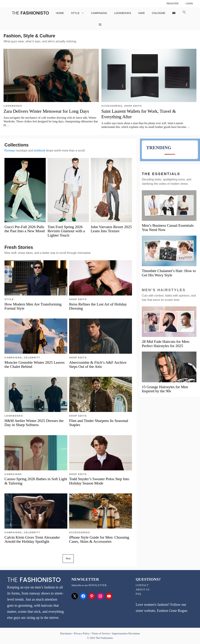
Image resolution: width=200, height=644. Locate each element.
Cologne (158, 13)
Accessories (112, 106)
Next (68, 559)
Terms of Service (101, 633)
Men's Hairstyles (164, 290)
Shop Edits (133, 106)
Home (60, 13)
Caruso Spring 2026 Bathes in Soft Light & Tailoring (36, 481)
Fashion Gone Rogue (172, 611)
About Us (143, 590)
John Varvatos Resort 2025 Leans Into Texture (111, 229)
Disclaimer (66, 633)
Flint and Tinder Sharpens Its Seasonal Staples (99, 423)
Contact (142, 585)
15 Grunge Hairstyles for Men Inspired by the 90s (165, 389)
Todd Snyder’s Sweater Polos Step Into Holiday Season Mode (99, 481)
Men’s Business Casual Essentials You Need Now (168, 227)
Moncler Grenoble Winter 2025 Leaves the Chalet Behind (35, 364)
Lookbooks (123, 13)
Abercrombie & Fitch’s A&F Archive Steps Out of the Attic (98, 364)
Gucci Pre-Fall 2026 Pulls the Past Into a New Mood (25, 229)
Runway (10, 151)
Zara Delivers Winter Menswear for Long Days (46, 111)
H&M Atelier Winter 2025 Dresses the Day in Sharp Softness (34, 423)
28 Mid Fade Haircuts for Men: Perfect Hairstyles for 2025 (166, 344)
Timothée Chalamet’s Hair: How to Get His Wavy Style (169, 273)
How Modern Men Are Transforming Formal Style (33, 306)
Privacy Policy (82, 633)
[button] (184, 13)
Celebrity (32, 358)
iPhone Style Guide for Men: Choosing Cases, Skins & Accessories (99, 539)
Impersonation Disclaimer (126, 633)
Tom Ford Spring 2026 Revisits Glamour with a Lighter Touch (66, 231)
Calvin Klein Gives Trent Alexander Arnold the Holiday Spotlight (32, 539)
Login (189, 3)
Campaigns (99, 13)
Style (79, 13)
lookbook (40, 151)
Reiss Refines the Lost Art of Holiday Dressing (98, 306)
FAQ (138, 594)
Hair (141, 13)
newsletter (97, 585)
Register (173, 3)
